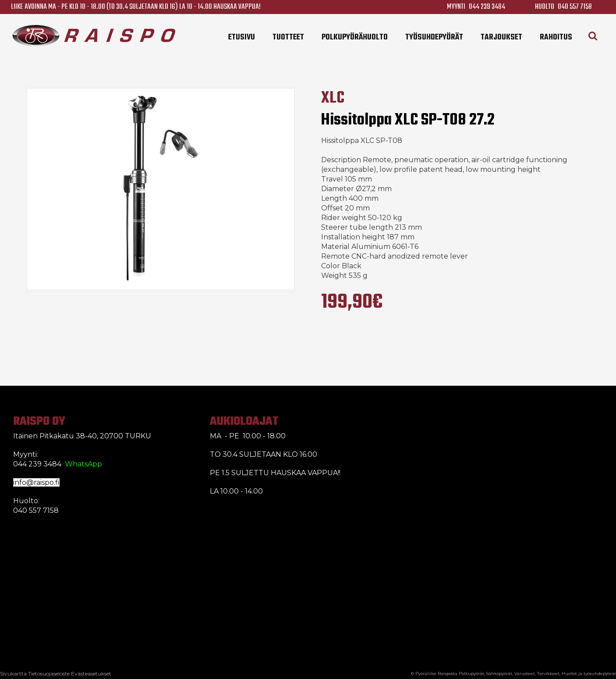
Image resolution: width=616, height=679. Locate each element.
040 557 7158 (575, 7)
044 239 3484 (487, 7)
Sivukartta (13, 674)
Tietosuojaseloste (49, 674)
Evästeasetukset (91, 674)
